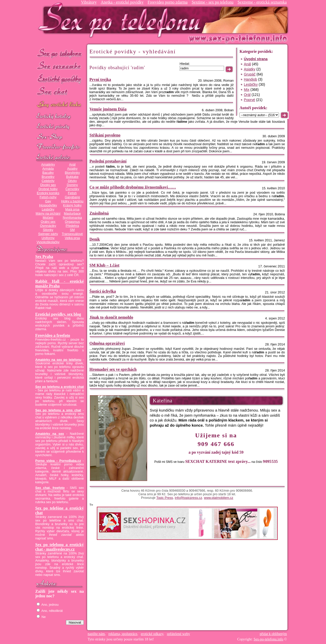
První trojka (100, 79)
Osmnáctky (48, 226)
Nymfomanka (72, 218)
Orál (247, 95)
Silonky (48, 230)
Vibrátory (89, 2)
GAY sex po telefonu (60, 105)
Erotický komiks (48, 193)
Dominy (72, 185)
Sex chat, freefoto (50, 488)
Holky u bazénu (72, 201)
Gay (48, 201)
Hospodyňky (48, 205)
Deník (95, 239)
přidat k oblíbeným (273, 634)
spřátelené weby (178, 634)
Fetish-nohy (48, 197)
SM (72, 230)
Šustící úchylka (103, 291)
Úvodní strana (256, 59)
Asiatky (72, 169)
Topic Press (165, 498)
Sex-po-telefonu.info (269, 639)
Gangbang (72, 197)
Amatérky (48, 165)
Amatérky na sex (50, 434)
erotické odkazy (152, 634)
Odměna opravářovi (107, 343)
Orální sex (48, 222)
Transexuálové (72, 234)
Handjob (250, 79)
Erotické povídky (60, 79)
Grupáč (250, 74)
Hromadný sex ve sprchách (113, 369)
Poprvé (249, 100)
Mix (247, 90)
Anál (72, 165)
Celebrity (48, 181)
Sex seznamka (60, 66)
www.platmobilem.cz (219, 498)
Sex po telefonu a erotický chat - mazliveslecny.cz (60, 547)
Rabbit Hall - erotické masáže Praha (60, 284)
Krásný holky (72, 205)
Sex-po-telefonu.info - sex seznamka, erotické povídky (121, 20)
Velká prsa (72, 238)
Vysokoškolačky (48, 242)
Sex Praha (44, 257)
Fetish (72, 193)
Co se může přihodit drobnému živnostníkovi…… (133, 187)
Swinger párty (48, 234)
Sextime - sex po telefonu (213, 2)
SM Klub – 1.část (104, 265)
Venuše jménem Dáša (108, 109)
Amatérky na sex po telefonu (58, 360)
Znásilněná (99, 213)
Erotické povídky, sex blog (58, 314)
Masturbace (72, 214)
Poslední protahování (108, 161)
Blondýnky (72, 173)
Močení (48, 218)
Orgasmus (72, 222)
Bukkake (72, 177)
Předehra (72, 226)
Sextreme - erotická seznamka (262, 2)
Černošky (72, 189)
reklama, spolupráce (123, 634)
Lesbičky (48, 209)
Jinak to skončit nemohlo (111, 317)
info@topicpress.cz (188, 498)
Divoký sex (48, 185)
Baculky (48, 173)
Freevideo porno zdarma (168, 2)
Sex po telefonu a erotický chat (60, 387)
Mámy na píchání (48, 214)
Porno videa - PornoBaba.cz (58, 461)
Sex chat (60, 92)
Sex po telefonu (60, 53)
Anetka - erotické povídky (122, 2)
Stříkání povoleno (105, 135)
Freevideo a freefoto (53, 335)
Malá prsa (72, 209)
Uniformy (48, 238)
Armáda (48, 169)
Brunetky (48, 177)
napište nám (96, 634)
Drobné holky (48, 189)
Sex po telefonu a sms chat (58, 410)
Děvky (72, 181)
